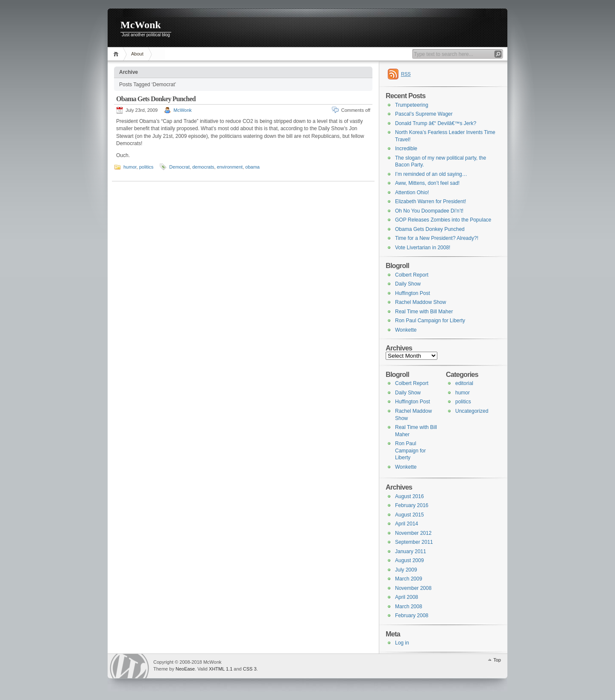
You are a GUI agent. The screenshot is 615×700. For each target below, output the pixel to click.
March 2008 (409, 607)
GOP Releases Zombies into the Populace (443, 220)
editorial (464, 383)
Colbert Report (412, 275)
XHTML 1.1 (221, 669)
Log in (402, 643)
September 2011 (414, 542)
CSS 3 (250, 669)
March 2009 (409, 579)
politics (146, 167)
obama (252, 167)
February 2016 (412, 505)
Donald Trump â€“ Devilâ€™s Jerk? (436, 123)
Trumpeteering (412, 105)
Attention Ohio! (412, 192)
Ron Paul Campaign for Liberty (430, 321)
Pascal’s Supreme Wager (424, 114)
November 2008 (413, 588)
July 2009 (406, 570)
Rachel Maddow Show (420, 302)
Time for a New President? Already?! (437, 238)
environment (230, 167)
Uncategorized (472, 411)
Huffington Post (413, 293)
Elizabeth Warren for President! (430, 201)
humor (130, 167)
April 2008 (407, 597)
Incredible (406, 149)
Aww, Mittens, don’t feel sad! (427, 183)
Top (497, 660)
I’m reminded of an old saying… (431, 174)
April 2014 (407, 524)
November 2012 (413, 533)
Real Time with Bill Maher (424, 312)
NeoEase (185, 669)
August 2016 (409, 496)
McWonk (141, 25)
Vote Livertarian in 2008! (423, 248)
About (137, 54)
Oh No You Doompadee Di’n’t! (429, 211)
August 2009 (409, 560)
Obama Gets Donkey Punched (156, 99)
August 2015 (409, 515)
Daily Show (408, 284)
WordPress (129, 666)
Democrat (179, 167)
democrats (203, 167)
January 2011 (411, 551)
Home (117, 54)
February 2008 (412, 615)
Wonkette (406, 330)
